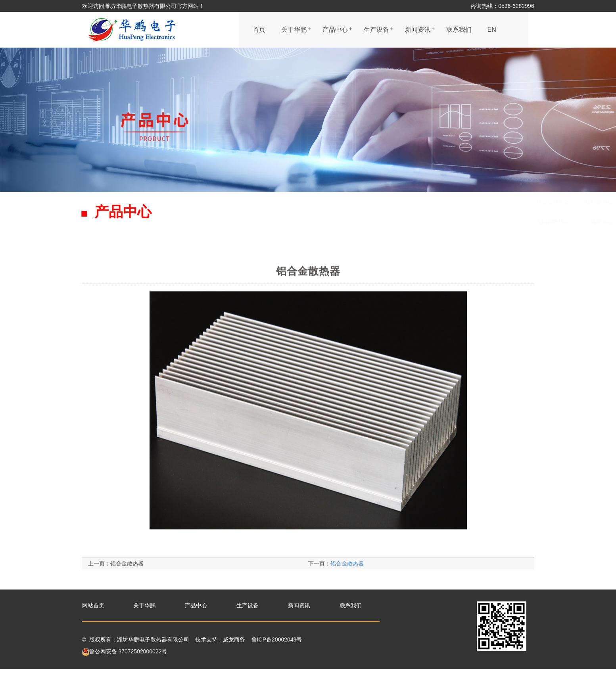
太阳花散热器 (250, 222)
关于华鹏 (294, 30)
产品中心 (335, 30)
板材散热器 (297, 202)
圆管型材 (523, 202)
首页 (259, 30)
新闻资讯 (418, 30)
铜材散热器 (340, 222)
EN (492, 30)
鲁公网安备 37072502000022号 (125, 651)
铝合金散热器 (250, 202)
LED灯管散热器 (389, 222)
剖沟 (447, 202)
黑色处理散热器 (346, 202)
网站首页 (93, 605)
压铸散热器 (297, 222)
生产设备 (376, 30)
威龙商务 (234, 639)
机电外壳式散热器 (403, 202)
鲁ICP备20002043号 (277, 639)
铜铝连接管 (482, 202)
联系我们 (459, 30)
